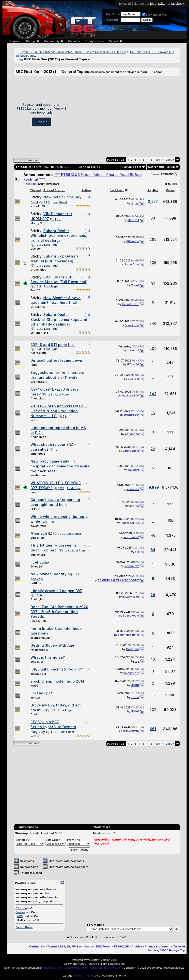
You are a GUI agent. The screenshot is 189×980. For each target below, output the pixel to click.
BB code (21, 908)
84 (153, 550)
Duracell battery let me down (56, 360)
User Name (112, 14)
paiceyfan (37, 538)
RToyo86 (133, 364)
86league (133, 241)
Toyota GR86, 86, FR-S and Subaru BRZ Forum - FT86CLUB (88, 946)
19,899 (153, 487)
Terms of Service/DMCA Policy (166, 948)
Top (183, 950)
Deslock (36, 249)
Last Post (117, 190)
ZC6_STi (133, 379)
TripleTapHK (131, 731)
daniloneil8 (38, 555)
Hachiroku (30, 184)
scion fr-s (133, 489)
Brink (34, 714)
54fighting (132, 434)
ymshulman (39, 475)
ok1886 (35, 509)
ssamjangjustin (41, 638)
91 (153, 283)
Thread (35, 190)
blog (153, 4)
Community (54, 41)
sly (137, 661)
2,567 (153, 201)
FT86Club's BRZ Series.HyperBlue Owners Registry (53, 727)
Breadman (132, 325)
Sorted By (22, 840)
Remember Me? (155, 15)
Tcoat (135, 285)
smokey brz (38, 674)
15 (153, 695)
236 (153, 263)
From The (74, 840)
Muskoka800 (130, 395)
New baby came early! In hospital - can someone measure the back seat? (60, 466)
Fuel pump (40, 562)
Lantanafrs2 (131, 537)
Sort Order (53, 840)
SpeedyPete (39, 621)
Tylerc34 (36, 567)
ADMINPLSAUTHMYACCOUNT (118, 580)
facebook (178, 4)
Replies (153, 190)
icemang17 (132, 566)
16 (153, 413)
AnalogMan (38, 398)
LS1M (34, 365)
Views (170, 190)
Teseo (135, 697)
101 (158, 160)
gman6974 (38, 454)
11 (148, 160)
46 (153, 535)
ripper (135, 203)
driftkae (36, 583)
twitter (162, 4)
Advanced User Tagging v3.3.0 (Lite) (66, 968)
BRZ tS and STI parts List (53, 345)
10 (153, 659)
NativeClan (131, 264)
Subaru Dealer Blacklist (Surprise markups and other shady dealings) (59, 319)
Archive (137, 946)
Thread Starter (54, 190)
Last (170, 160)
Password (111, 20)
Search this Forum (162, 167)
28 (153, 595)
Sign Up (41, 122)
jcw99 (34, 686)
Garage (32, 41)
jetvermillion (131, 597)
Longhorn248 (39, 333)
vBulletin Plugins (83, 976)
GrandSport (39, 382)
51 (152, 160)
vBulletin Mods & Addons (107, 968)
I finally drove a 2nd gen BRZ (56, 591)
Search (116, 41)
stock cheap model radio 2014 (57, 681)
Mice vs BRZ (41, 533)
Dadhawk (133, 649)
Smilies (20, 912)
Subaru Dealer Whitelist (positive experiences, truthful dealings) (59, 236)
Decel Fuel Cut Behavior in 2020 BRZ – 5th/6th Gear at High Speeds (59, 612)
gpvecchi (133, 350)
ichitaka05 (38, 206)
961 (153, 729)
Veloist (35, 420)
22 (153, 449)
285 (153, 239)
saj (137, 551)
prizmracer (132, 415)
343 (153, 394)
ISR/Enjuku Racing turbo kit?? (57, 669)
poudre (35, 492)
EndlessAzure (130, 523)
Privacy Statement (158, 946)
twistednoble (39, 650)
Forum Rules (24, 927)
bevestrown (38, 526)
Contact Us (37, 946)
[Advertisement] (125, 115)
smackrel (37, 662)
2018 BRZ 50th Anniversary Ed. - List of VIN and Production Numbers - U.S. (59, 411)
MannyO (36, 223)
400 (153, 349)
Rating (86, 190)
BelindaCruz (131, 304)
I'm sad (37, 693)
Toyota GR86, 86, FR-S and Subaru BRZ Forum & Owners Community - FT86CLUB (73, 52)
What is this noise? (48, 657)
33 (153, 218)
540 (153, 323)
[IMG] (19, 916)
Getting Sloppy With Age (52, 645)
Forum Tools (132, 167)
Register (15, 41)
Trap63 (35, 290)
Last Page (60, 202)
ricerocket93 (39, 353)
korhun (35, 698)
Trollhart (133, 470)
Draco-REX (38, 270)
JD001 (135, 685)
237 (153, 710)
